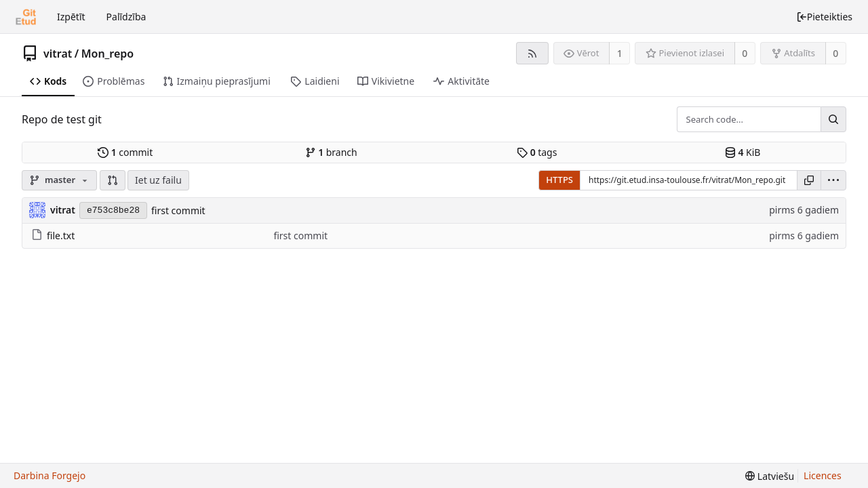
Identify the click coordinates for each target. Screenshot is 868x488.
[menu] (833, 180)
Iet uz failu (158, 180)
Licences (823, 475)
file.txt (53, 236)
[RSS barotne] (532, 53)
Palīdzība (126, 17)
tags (537, 152)
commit (125, 152)
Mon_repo (108, 54)
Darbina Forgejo (50, 475)
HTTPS (559, 180)
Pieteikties (824, 17)
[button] (113, 180)
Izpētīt (71, 17)
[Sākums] (26, 17)
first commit (178, 210)
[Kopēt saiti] (809, 180)
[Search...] (833, 119)
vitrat (58, 54)
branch (331, 152)
